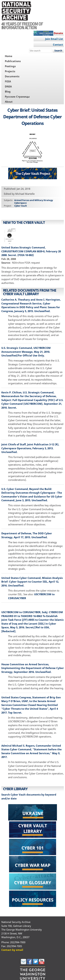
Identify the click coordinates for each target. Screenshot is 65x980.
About (9, 102)
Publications (13, 61)
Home (9, 56)
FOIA (8, 81)
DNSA (8, 86)
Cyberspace (20, 203)
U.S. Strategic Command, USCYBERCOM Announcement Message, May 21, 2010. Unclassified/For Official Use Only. (26, 352)
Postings (10, 66)
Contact (58, 45)
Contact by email (12, 950)
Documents (12, 76)
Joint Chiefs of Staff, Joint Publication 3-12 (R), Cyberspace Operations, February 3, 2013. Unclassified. (30, 448)
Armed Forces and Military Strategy (34, 200)
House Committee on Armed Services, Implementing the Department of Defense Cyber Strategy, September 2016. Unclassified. (33, 668)
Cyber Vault (21, 206)
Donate (58, 33)
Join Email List (54, 39)
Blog (8, 91)
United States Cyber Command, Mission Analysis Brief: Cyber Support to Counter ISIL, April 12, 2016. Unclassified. (32, 582)
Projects (10, 71)
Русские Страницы (17, 97)
